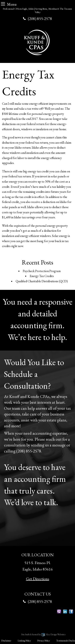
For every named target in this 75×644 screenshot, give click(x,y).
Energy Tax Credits (42, 276)
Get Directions (38, 579)
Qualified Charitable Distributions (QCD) (42, 281)
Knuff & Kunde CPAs (27, 629)
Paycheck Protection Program (42, 271)
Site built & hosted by (43, 634)
